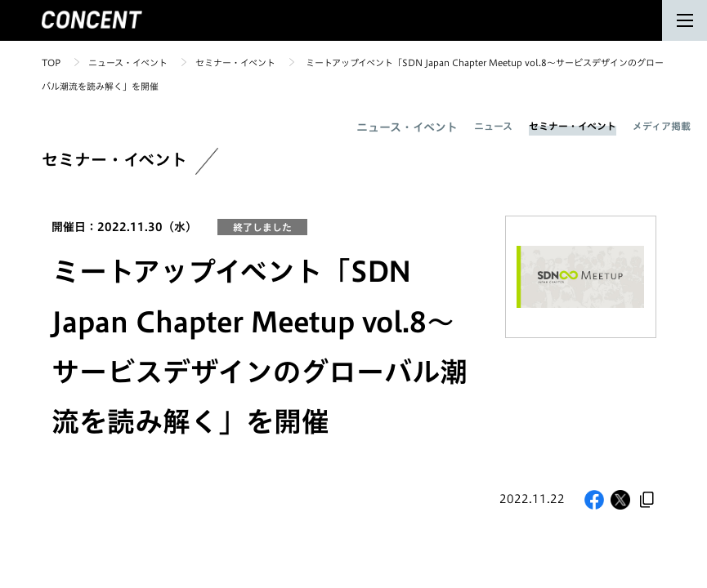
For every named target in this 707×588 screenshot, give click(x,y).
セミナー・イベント (235, 62)
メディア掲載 (662, 126)
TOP (51, 62)
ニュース (493, 126)
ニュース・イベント (128, 62)
